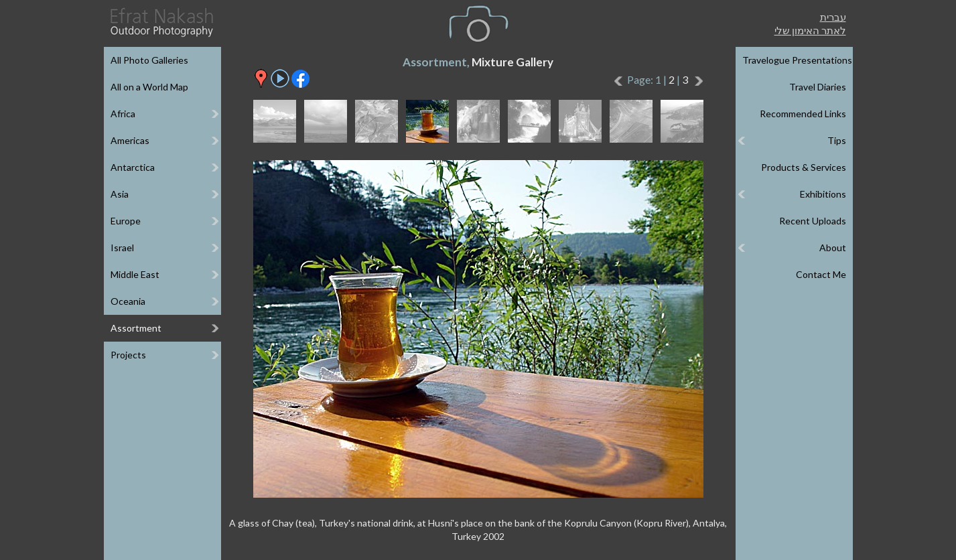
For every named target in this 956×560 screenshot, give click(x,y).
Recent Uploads (813, 221)
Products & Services (804, 167)
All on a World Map (149, 87)
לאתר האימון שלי (810, 30)
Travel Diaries (818, 87)
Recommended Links (803, 114)
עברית (833, 17)
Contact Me (821, 274)
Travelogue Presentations (797, 60)
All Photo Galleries (149, 60)
